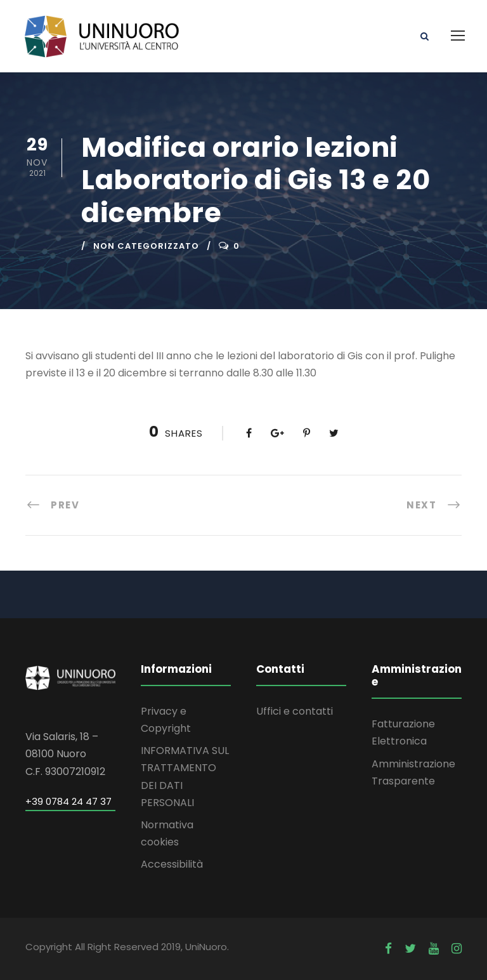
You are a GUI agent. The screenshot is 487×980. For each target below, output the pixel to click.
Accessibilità (172, 864)
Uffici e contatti (295, 711)
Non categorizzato (146, 246)
